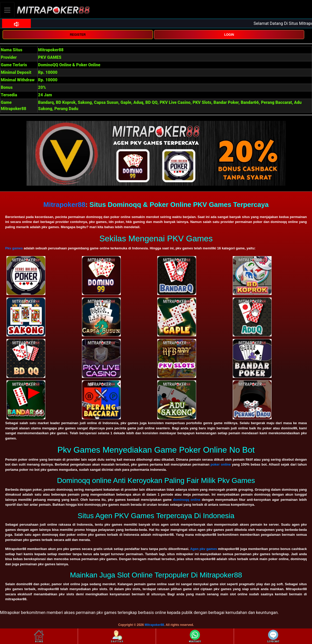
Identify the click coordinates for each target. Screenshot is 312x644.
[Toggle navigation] (7, 10)
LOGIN (229, 35)
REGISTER (78, 35)
